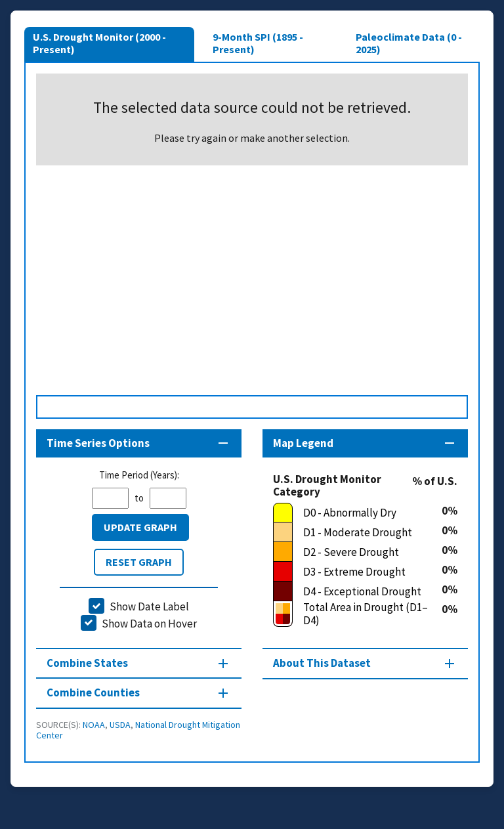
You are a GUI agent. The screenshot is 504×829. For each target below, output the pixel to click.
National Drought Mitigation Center (138, 730)
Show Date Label (149, 606)
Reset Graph (139, 562)
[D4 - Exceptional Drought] (357, 591)
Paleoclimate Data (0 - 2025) (409, 43)
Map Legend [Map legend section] (303, 443)
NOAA (94, 725)
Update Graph (140, 527)
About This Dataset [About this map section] (322, 663)
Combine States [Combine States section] (87, 663)
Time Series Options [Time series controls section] (98, 443)
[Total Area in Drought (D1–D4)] (357, 614)
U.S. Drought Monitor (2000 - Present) (99, 43)
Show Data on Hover (149, 624)
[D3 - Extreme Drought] (357, 572)
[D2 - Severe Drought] (357, 552)
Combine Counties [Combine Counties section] (93, 692)
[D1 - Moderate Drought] (357, 532)
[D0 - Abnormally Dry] (357, 513)
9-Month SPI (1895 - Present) (258, 43)
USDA (120, 725)
